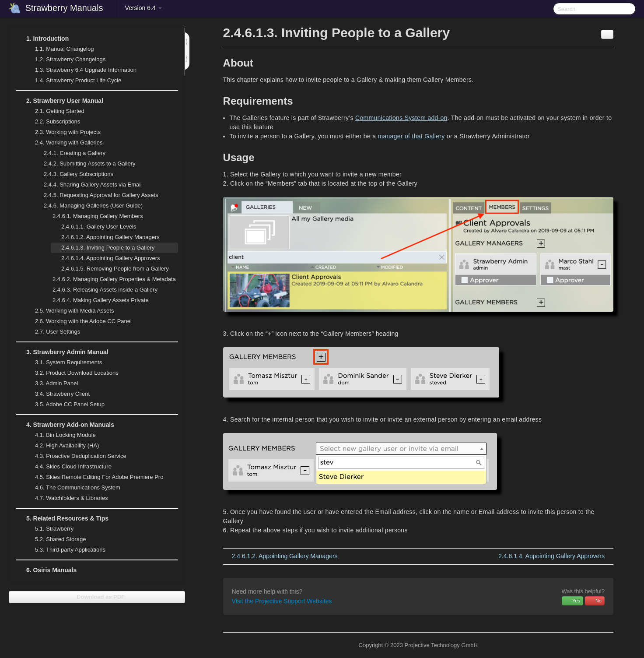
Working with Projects (63, 132)
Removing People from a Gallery (115, 269)
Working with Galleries (63, 143)
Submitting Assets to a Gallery (90, 164)
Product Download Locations (77, 373)
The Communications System (78, 487)
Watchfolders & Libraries (71, 498)
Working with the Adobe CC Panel (78, 321)
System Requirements (63, 362)
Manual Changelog (64, 49)
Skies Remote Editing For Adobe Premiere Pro (94, 477)
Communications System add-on (401, 118)
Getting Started (54, 111)
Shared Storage (55, 539)
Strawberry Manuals (64, 8)
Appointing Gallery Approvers (111, 258)
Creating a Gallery (75, 153)
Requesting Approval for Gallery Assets (101, 195)
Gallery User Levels (99, 227)
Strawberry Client (57, 394)
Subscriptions (58, 121)
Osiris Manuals (51, 570)
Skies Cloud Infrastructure (68, 467)
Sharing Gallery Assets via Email (93, 185)
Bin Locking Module (65, 435)
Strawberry (49, 529)
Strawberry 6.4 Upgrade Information (86, 70)
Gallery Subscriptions (79, 174)
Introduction (42, 39)
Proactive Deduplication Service (75, 456)
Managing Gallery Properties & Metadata (109, 279)
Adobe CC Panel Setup (65, 405)
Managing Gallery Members (93, 216)
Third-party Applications (65, 550)
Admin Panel (51, 384)
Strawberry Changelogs (65, 60)
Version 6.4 (143, 8)
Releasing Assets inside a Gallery (105, 290)
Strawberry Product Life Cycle (73, 81)
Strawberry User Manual (59, 101)
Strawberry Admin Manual (62, 352)
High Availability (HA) (62, 446)
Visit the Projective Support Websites (282, 601)
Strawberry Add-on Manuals (65, 425)
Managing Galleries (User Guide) (88, 206)
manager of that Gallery (411, 136)
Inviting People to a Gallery (108, 248)
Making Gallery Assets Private (101, 300)
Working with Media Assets (69, 311)
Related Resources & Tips (62, 518)
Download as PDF (97, 597)
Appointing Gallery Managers (110, 237)
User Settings (52, 332)
